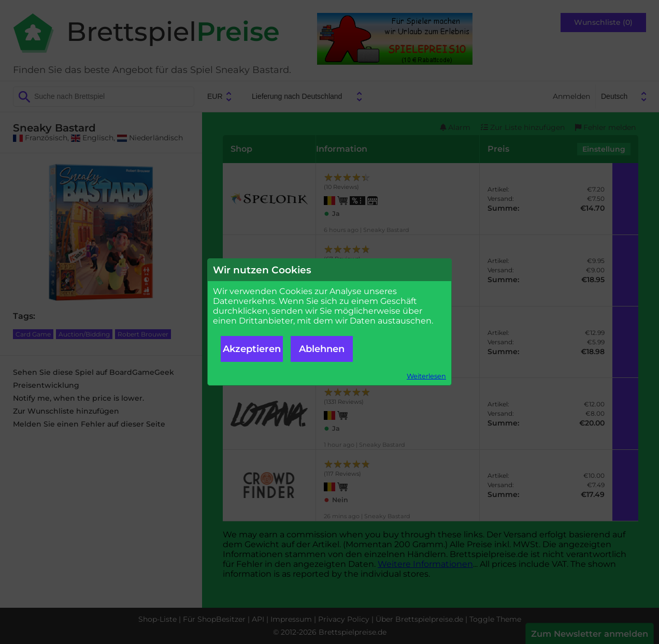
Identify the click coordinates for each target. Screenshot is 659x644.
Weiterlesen (426, 376)
